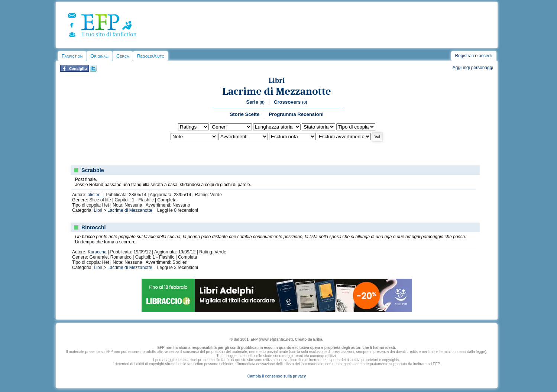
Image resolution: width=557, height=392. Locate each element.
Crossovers (291, 102)
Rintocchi (94, 227)
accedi (485, 56)
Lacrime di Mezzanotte (277, 91)
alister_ (95, 195)
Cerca (123, 56)
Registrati (464, 56)
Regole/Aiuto (150, 56)
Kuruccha (97, 252)
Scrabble (93, 170)
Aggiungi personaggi (473, 68)
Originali (99, 56)
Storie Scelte (245, 114)
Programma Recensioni (296, 114)
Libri (277, 80)
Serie (255, 102)
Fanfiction (72, 56)
